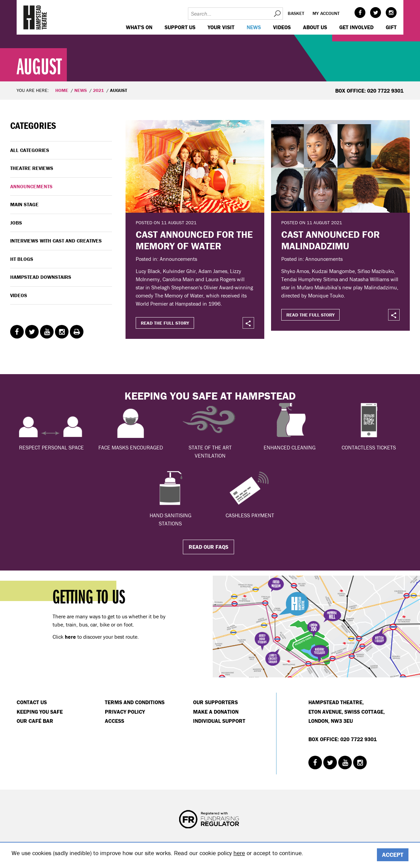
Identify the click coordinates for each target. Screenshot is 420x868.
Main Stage (24, 204)
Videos (282, 27)
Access (114, 721)
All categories (30, 150)
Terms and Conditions (135, 702)
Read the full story (165, 323)
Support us (180, 27)
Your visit (221, 27)
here (239, 853)
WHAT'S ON (139, 27)
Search (277, 14)
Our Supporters (215, 702)
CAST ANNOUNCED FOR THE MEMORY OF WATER (194, 240)
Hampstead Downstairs (41, 277)
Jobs (16, 223)
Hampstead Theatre (35, 17)
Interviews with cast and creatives (56, 241)
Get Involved (356, 27)
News (254, 27)
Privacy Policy (125, 712)
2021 (98, 90)
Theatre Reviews (32, 168)
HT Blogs (22, 259)
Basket (296, 13)
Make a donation (216, 712)
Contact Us (32, 702)
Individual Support (219, 721)
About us (315, 27)
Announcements (31, 186)
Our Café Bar (35, 721)
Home (62, 90)
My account (326, 13)
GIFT (391, 27)
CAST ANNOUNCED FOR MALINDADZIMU (330, 240)
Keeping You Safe (40, 712)
